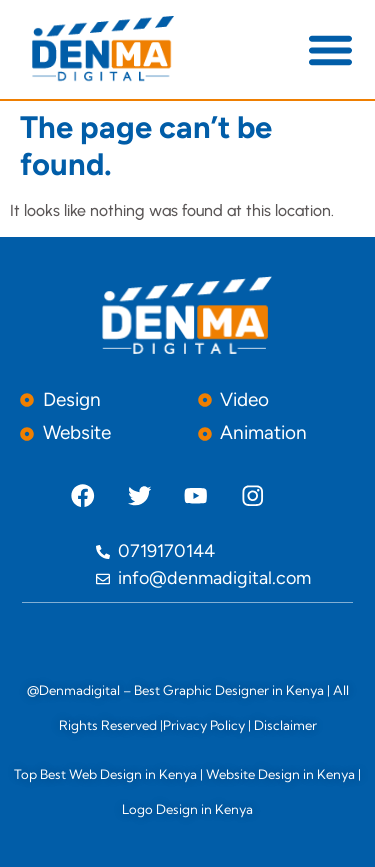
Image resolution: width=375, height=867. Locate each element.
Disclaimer (285, 725)
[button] (330, 49)
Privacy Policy (204, 725)
